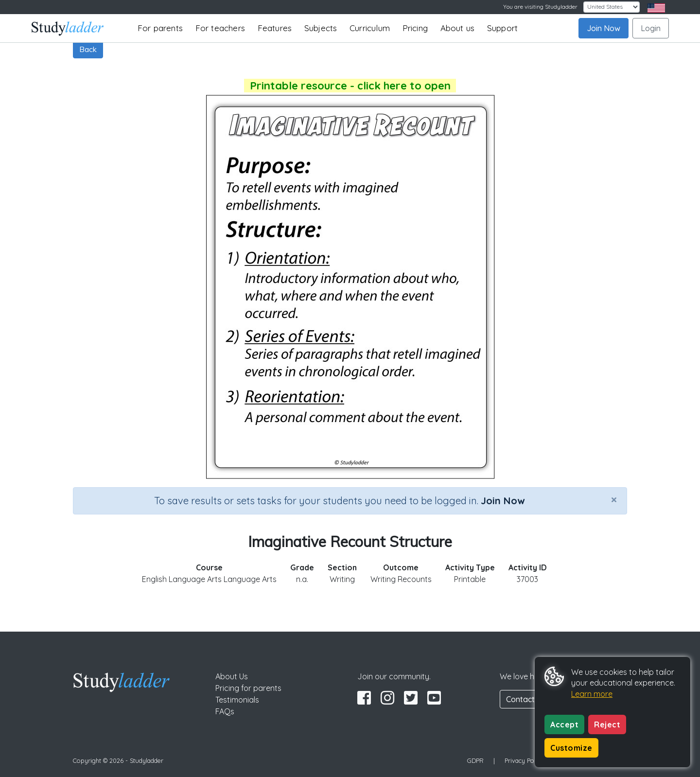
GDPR (475, 760)
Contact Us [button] (526, 699)
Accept (564, 724)
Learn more (592, 694)
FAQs (225, 711)
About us (458, 28)
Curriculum (370, 28)
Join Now (604, 28)
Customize (571, 748)
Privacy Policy (524, 760)
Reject (607, 724)
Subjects (321, 28)
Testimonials (237, 700)
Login (651, 28)
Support (502, 28)
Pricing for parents (248, 688)
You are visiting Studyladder (540, 7)
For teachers (220, 28)
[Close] (614, 499)
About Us (232, 676)
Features (275, 28)
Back (88, 49)
